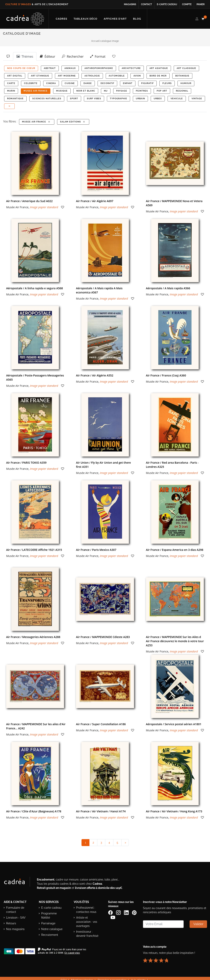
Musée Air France (17, 207)
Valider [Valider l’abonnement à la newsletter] (198, 924)
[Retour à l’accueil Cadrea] (25, 19)
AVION (137, 76)
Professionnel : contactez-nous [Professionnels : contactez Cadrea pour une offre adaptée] (86, 910)
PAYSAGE (122, 91)
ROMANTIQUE (15, 99)
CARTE (11, 83)
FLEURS (167, 83)
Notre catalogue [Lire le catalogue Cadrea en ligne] (52, 929)
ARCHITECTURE (131, 68)
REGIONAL (182, 91)
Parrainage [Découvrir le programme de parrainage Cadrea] (48, 923)
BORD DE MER (158, 76)
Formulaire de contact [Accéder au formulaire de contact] (15, 910)
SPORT (74, 99)
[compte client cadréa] (197, 18)
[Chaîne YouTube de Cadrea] (113, 917)
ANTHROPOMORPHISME (99, 68)
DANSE (88, 83)
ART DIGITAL (15, 76)
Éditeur (47, 56)
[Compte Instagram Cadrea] (119, 912)
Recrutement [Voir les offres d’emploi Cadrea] (50, 935)
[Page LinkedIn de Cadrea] (127, 912)
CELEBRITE (31, 83)
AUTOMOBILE (117, 76)
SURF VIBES (94, 99)
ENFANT (128, 83)
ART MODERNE (67, 76)
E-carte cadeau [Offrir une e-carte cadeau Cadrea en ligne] (167, 4)
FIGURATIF (147, 83)
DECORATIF (107, 83)
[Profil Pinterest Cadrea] (134, 912)
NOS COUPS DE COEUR (21, 68)
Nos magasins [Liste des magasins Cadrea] (15, 929)
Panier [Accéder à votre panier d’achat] (201, 4)
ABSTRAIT (50, 68)
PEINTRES (142, 91)
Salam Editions (73, 122)
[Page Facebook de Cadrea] (111, 912)
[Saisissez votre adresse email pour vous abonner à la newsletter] (163, 924)
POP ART (162, 91)
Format (98, 56)
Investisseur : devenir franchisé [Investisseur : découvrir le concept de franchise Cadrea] (87, 934)
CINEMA (51, 83)
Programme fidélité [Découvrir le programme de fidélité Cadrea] (49, 916)
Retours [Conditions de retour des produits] (11, 923)
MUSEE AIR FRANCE (36, 91)
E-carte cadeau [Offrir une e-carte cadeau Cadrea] (51, 908)
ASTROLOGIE (92, 76)
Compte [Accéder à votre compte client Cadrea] (187, 4)
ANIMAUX (70, 68)
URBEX (158, 99)
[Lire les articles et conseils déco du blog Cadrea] (137, 19)
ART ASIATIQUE (159, 68)
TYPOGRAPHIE (118, 99)
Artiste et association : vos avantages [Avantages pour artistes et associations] (87, 922)
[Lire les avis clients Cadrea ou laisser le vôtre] (158, 959)
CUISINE (70, 83)
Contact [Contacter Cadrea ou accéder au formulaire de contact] (146, 4)
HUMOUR (186, 83)
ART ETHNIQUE (40, 76)
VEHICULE (177, 99)
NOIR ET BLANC (86, 91)
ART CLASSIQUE (186, 68)
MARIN (11, 91)
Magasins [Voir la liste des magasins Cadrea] (130, 4)
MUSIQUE (62, 91)
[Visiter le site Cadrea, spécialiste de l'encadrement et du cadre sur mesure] (18, 883)
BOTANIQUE (182, 76)
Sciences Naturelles (47, 99)
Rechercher (73, 56)
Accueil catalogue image (105, 41)
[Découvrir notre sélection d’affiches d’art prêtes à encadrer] (115, 19)
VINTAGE (197, 99)
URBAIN (140, 99)
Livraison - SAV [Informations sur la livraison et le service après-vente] (16, 918)
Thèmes (25, 56)
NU (106, 91)
